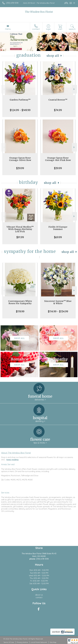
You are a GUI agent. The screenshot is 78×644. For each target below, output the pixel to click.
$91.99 (20, 237)
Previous (4, 89)
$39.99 (20, 168)
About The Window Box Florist (16, 453)
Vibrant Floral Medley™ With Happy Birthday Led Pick (20, 229)
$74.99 (58, 110)
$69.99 (58, 237)
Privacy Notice (22, 642)
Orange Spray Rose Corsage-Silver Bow (20, 159)
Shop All (53, 56)
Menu (8, 29)
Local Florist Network (39, 642)
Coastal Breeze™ (58, 100)
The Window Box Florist (39, 12)
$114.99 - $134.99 (58, 311)
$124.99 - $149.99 (20, 110)
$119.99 (20, 311)
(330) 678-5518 (12, 3)
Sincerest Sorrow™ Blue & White (58, 302)
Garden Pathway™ (20, 100)
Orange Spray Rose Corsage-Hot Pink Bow (58, 159)
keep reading (12, 460)
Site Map (53, 642)
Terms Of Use (9, 642)
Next (74, 89)
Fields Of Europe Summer (58, 228)
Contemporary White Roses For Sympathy (20, 302)
